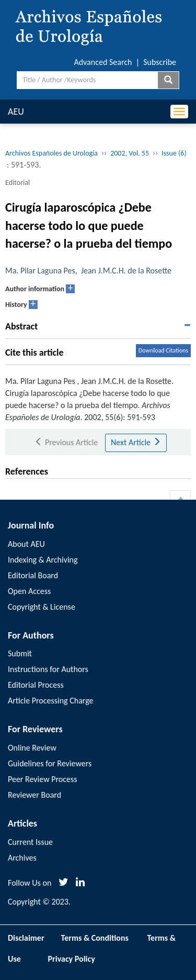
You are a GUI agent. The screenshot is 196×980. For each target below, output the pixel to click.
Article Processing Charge (51, 701)
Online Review (32, 748)
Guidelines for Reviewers (50, 763)
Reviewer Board (34, 795)
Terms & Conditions (95, 938)
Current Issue (30, 842)
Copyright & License (42, 607)
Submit (20, 653)
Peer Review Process (42, 779)
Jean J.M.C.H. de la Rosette (126, 271)
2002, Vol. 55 (130, 153)
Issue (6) (174, 153)
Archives (22, 858)
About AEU (26, 544)
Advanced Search (103, 62)
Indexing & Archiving (43, 560)
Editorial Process (36, 685)
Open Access (29, 591)
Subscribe (160, 62)
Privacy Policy (72, 959)
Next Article (136, 442)
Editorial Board (33, 575)
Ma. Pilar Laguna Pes (40, 271)
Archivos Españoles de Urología (51, 153)
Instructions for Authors (48, 669)
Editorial (18, 183)
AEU (16, 112)
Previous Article (66, 442)
